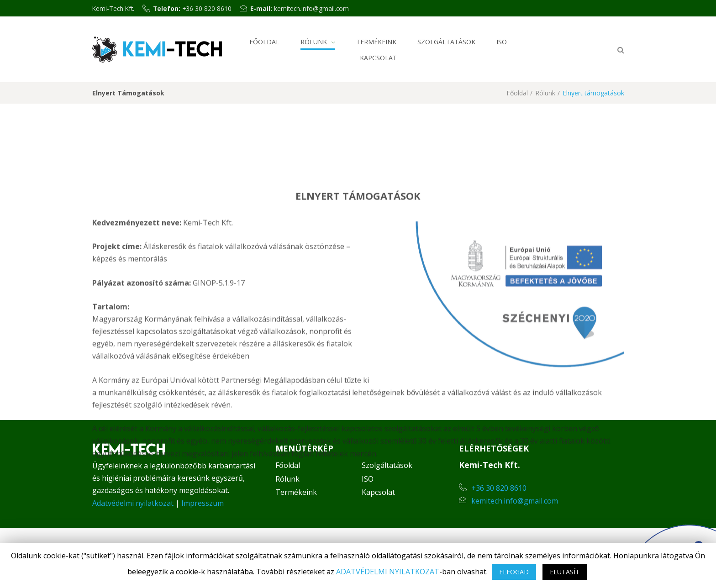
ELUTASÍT (565, 572)
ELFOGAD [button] (514, 572)
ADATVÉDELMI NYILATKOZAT (388, 572)
